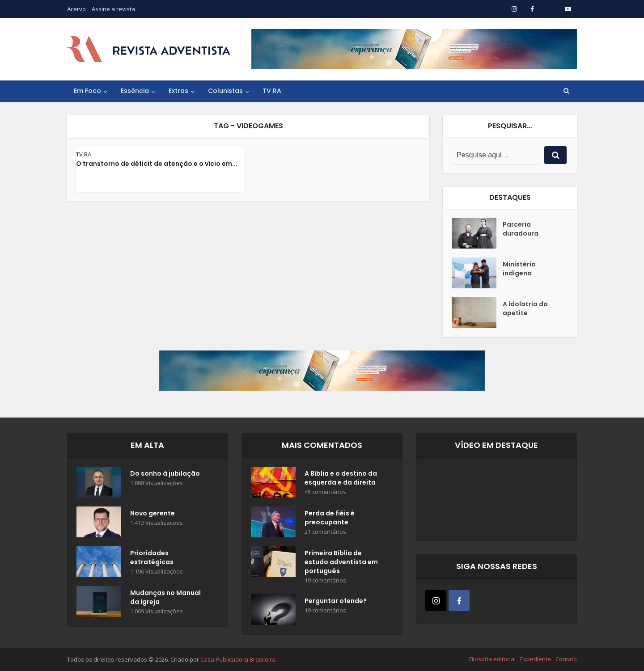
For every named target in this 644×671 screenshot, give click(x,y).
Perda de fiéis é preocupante (330, 518)
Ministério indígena (519, 269)
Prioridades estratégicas (152, 557)
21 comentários (325, 532)
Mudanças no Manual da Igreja (165, 597)
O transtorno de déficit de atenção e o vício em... (157, 164)
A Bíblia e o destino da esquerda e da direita (341, 478)
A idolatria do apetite (525, 308)
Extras (178, 91)
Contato (566, 659)
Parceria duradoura (521, 229)
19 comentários (325, 580)
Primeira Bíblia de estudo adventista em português (341, 562)
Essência (135, 91)
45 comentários (325, 492)
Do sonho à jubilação (165, 473)
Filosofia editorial (492, 659)
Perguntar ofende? (336, 601)
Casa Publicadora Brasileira (238, 659)
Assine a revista (113, 9)
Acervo (76, 9)
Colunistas (225, 91)
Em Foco (87, 91)
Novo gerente (153, 513)
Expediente (536, 659)
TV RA (272, 91)
